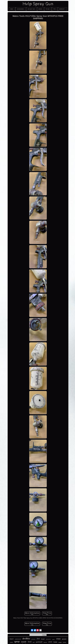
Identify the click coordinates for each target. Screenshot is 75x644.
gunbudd (39, 642)
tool (34, 642)
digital (12, 639)
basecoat (45, 642)
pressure (33, 639)
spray (17, 641)
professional (18, 639)
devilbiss (26, 639)
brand (43, 639)
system (11, 642)
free (38, 639)
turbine (53, 639)
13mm (58, 639)
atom (50, 642)
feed (30, 642)
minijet (60, 642)
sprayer (64, 639)
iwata (55, 642)
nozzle (24, 642)
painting (64, 642)
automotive (48, 639)
